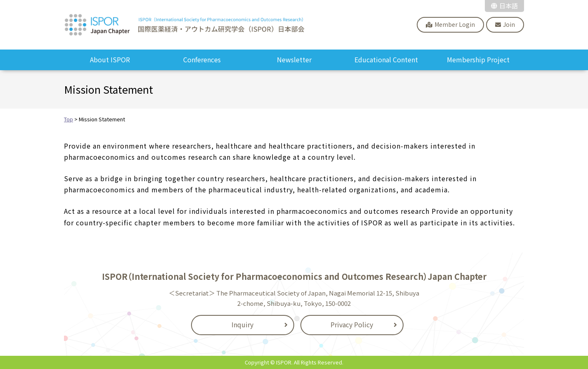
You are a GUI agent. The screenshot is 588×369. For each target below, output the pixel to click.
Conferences (202, 59)
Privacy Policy (352, 324)
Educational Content (386, 59)
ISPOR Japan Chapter (185, 25)
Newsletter (294, 59)
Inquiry (242, 324)
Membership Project (478, 59)
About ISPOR (110, 59)
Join (509, 24)
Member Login (455, 24)
